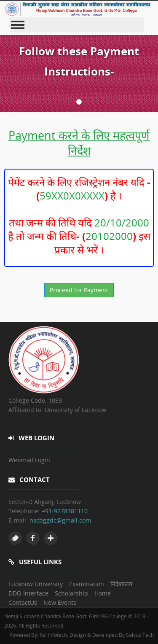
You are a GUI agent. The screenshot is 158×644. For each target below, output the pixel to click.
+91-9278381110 (65, 511)
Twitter (15, 538)
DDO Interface (28, 593)
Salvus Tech (140, 635)
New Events (60, 602)
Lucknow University (36, 584)
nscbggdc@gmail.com (60, 520)
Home (103, 593)
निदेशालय (121, 584)
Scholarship (71, 593)
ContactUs (23, 602)
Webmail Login (29, 460)
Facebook (33, 538)
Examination (87, 584)
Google (51, 538)
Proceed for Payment (79, 290)
